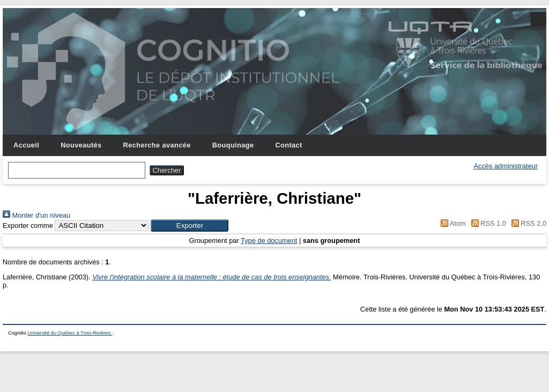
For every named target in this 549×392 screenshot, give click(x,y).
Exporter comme (28, 225)
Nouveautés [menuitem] (81, 145)
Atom (452, 223)
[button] (190, 225)
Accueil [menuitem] (26, 145)
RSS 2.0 (527, 223)
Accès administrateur (506, 166)
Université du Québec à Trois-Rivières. (70, 333)
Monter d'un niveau (36, 215)
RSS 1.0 (487, 223)
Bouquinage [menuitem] (233, 145)
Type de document (269, 241)
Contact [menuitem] (288, 145)
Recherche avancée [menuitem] (157, 145)
